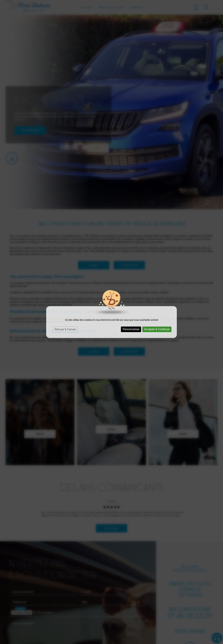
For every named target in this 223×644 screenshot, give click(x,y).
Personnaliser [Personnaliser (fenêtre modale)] (131, 329)
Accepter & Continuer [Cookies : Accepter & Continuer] (157, 329)
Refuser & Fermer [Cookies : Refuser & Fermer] (65, 329)
